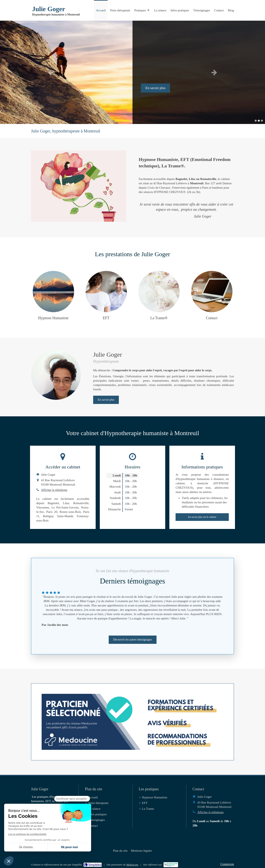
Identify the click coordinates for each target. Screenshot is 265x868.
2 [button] (259, 121)
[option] (132, 72)
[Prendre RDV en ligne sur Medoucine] (132, 722)
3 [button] (262, 121)
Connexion (227, 864)
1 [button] (256, 121)
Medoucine (132, 865)
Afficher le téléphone (54, 490)
